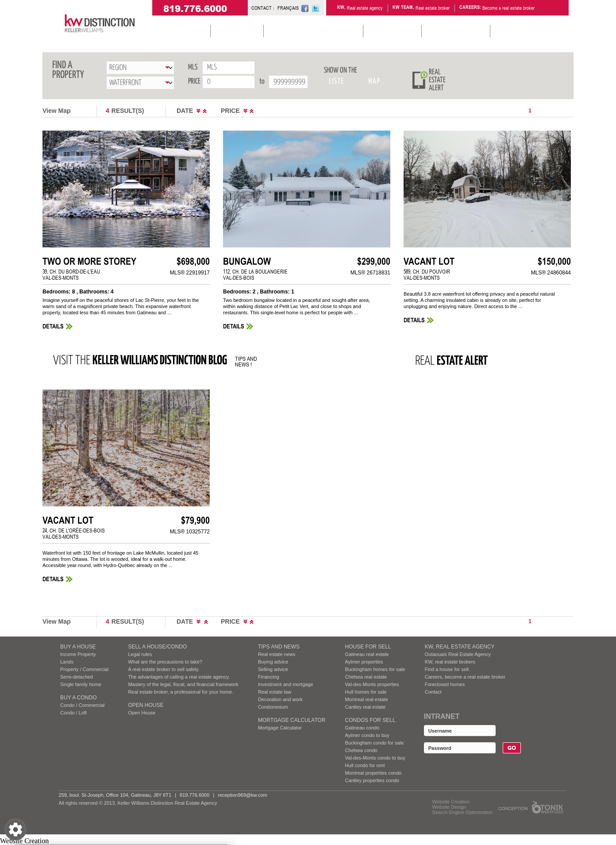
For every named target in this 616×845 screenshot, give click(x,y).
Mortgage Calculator (292, 720)
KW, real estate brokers (450, 662)
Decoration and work (280, 699)
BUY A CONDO (78, 698)
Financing (269, 677)
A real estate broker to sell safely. (164, 669)
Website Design (449, 807)
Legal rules (140, 654)
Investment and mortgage (286, 684)
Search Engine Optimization (462, 812)
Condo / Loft (73, 713)
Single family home (81, 684)
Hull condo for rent (365, 765)
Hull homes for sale (366, 692)
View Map (57, 111)
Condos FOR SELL (370, 720)
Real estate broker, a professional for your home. (181, 692)
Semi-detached (77, 677)
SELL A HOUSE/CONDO (157, 647)
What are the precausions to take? (165, 662)
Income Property (78, 654)
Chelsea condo (361, 750)
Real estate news (277, 654)
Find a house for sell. (447, 669)
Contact (433, 692)
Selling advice (273, 669)
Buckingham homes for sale (375, 669)
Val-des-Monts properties (372, 684)
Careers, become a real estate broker (465, 677)
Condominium (273, 707)
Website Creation (451, 802)
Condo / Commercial (82, 705)
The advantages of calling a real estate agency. (179, 677)
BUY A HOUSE (78, 647)
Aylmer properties (364, 662)
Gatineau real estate (367, 654)
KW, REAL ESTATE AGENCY (460, 647)
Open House (146, 705)
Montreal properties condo (373, 773)
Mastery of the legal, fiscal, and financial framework (183, 684)
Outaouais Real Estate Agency (458, 654)
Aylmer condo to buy (367, 735)
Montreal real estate (367, 699)
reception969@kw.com (242, 795)
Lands (67, 662)
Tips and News (279, 647)
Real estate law (275, 692)
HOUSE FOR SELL (368, 647)
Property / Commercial (84, 669)
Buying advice (273, 662)
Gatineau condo (362, 728)
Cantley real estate (366, 707)
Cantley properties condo (372, 780)
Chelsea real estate (366, 677)
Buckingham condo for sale (375, 743)
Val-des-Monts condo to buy (375, 758)
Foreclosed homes (445, 684)
